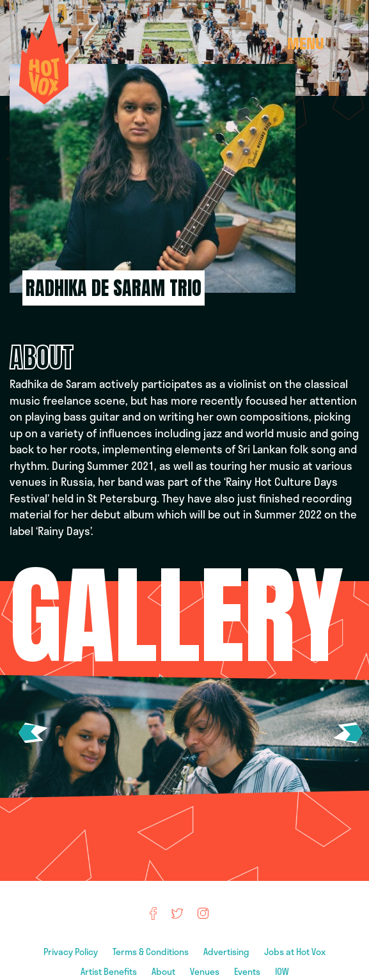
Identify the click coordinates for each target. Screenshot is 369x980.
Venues (206, 971)
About (164, 971)
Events (248, 971)
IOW (282, 971)
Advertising (227, 952)
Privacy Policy (72, 952)
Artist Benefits (110, 971)
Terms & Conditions (152, 952)
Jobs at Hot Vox (295, 952)
